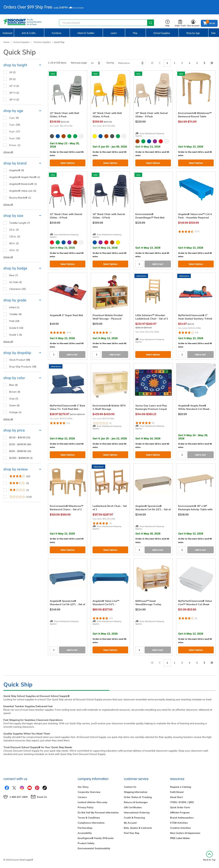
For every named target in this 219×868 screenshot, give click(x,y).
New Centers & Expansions (185, 833)
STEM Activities (179, 823)
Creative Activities (180, 828)
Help (167, 23)
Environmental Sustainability (94, 848)
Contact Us (130, 787)
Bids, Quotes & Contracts (138, 828)
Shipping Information (136, 792)
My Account (130, 823)
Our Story (83, 787)
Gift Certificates (133, 807)
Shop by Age (193, 33)
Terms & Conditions (89, 818)
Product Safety (86, 843)
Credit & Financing (134, 818)
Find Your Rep (132, 833)
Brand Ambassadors (182, 818)
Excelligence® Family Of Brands (96, 838)
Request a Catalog (181, 787)
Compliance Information (91, 823)
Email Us (42, 797)
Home (6, 42)
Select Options (68, 163)
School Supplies (162, 33)
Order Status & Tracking (138, 797)
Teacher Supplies (42, 42)
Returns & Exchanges (136, 802)
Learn (114, 33)
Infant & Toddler (86, 33)
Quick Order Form (180, 807)
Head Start (176, 797)
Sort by (110, 63)
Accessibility (85, 833)
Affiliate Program (180, 813)
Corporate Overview (89, 792)
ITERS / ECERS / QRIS (182, 802)
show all (8, 152)
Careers (82, 797)
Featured (7, 33)
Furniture (57, 33)
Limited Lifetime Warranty (92, 802)
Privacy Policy (86, 807)
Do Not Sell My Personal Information (98, 813)
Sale (213, 33)
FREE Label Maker (180, 838)
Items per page (79, 63)
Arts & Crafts (29, 33)
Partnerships (85, 828)
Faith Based (177, 792)
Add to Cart (158, 264)
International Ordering (137, 813)
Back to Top (209, 856)
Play (135, 33)
